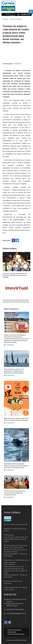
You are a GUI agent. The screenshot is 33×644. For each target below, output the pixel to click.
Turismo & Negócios (16, 19)
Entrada (5, 19)
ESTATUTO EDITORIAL (14, 630)
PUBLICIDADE (12, 632)
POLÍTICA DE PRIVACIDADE (16, 634)
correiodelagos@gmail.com (16, 613)
